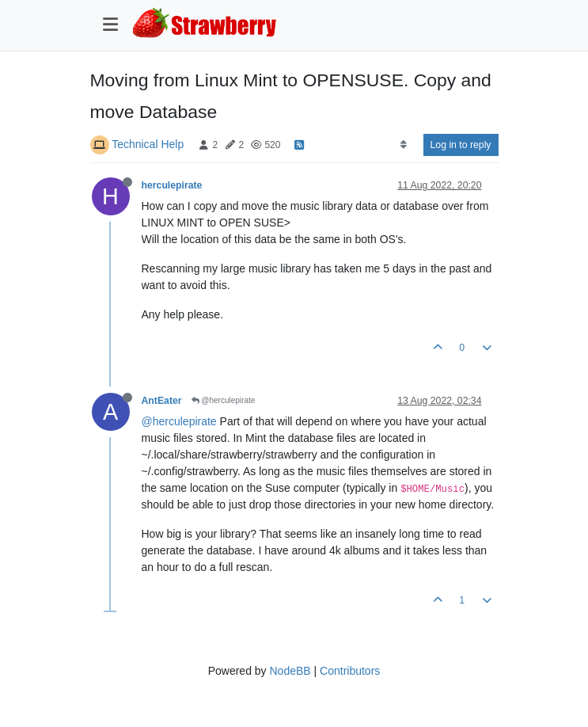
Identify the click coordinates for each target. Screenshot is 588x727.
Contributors (350, 671)
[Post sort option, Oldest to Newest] (403, 145)
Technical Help (148, 144)
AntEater (162, 401)
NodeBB (290, 671)
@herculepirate (224, 400)
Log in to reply (461, 145)
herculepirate (172, 185)
